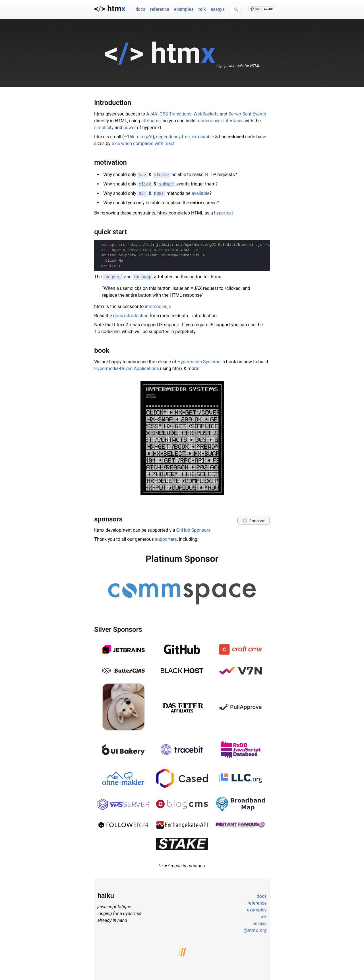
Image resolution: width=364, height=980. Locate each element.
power (130, 128)
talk (202, 9)
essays (218, 9)
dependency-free (173, 137)
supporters (166, 538)
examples (184, 9)
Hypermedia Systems (199, 360)
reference (160, 9)
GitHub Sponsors (194, 529)
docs (140, 9)
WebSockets (206, 114)
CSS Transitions (175, 114)
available (201, 193)
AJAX (152, 114)
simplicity (104, 128)
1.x (97, 330)
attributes (151, 121)
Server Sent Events (247, 114)
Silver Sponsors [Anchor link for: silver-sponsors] (118, 628)
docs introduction (131, 314)
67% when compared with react (143, 144)
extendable (203, 137)
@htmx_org (255, 929)
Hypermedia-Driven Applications (127, 367)
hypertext (224, 212)
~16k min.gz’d (138, 137)
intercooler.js (158, 305)
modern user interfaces (220, 121)
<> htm (110, 9)
